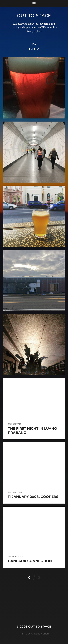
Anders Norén (40, 634)
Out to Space (34, 16)
